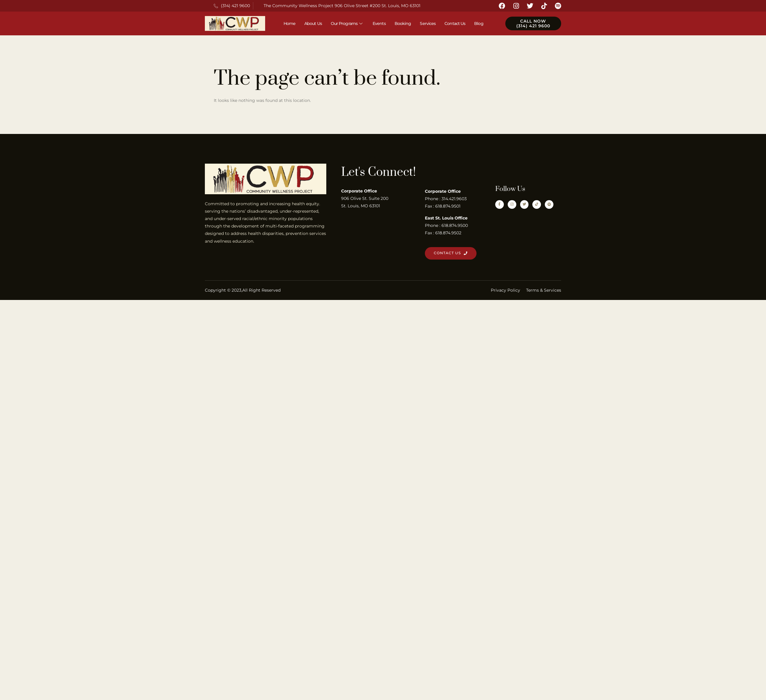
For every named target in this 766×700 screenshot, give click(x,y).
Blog (479, 23)
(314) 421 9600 (232, 6)
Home (289, 23)
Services (428, 23)
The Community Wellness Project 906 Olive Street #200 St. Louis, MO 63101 (342, 6)
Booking (403, 23)
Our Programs (347, 23)
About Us (313, 23)
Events (379, 23)
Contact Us (455, 23)
